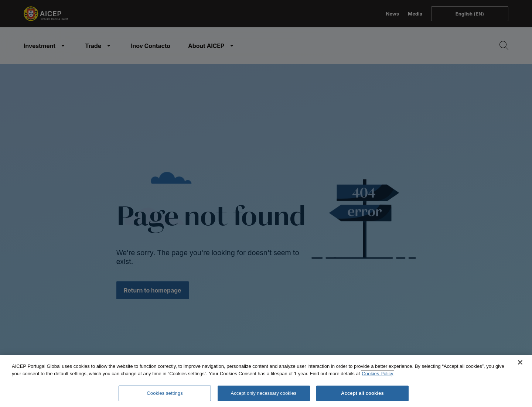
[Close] (520, 362)
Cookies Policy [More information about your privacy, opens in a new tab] (377, 374)
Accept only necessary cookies (264, 393)
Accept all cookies (362, 393)
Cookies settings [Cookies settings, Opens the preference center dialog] (165, 393)
